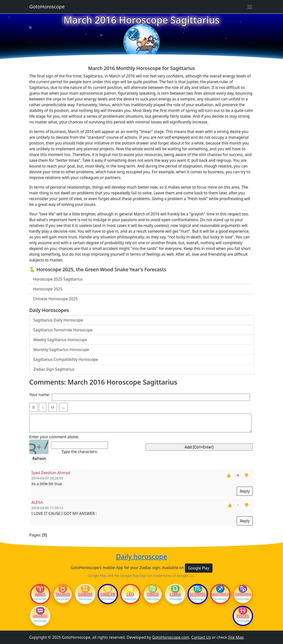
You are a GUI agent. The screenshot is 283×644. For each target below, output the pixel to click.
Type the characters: (80, 452)
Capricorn (243, 594)
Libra (175, 594)
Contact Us (201, 637)
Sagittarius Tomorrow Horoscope (63, 330)
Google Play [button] (199, 568)
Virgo (153, 594)
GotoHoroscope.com (171, 637)
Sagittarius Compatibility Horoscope (66, 359)
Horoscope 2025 (48, 289)
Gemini (85, 594)
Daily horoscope (141, 556)
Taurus (63, 594)
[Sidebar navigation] (250, 7)
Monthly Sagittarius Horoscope (61, 350)
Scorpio (198, 594)
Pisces (243, 616)
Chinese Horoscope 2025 (55, 299)
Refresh (39, 459)
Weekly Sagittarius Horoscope (60, 340)
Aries (40, 594)
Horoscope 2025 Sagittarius (58, 279)
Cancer (108, 594)
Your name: (40, 395)
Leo (130, 594)
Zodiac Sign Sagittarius (54, 369)
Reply (245, 491)
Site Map (236, 637)
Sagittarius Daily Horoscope (58, 320)
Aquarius (40, 616)
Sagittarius (220, 594)
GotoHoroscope (47, 7)
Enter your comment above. (54, 437)
